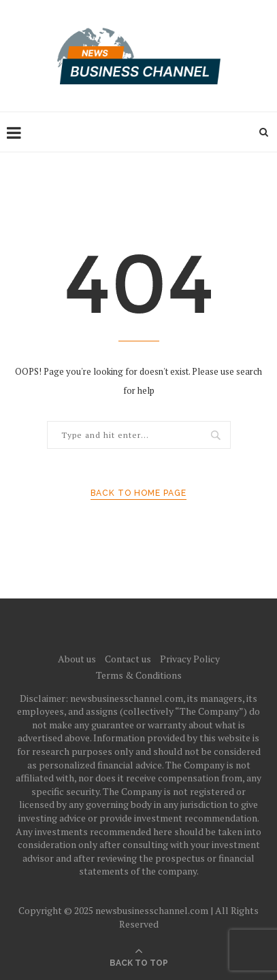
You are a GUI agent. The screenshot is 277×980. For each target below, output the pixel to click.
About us (77, 659)
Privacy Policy (190, 659)
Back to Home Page (138, 493)
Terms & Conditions (139, 675)
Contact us (128, 659)
